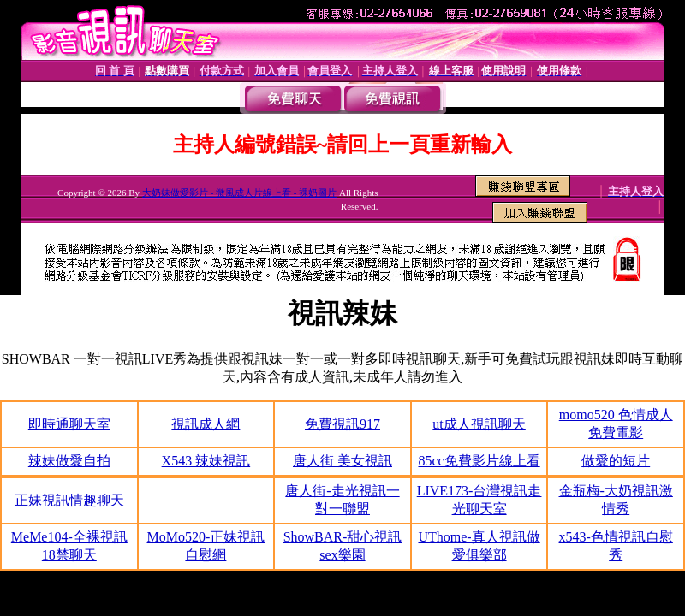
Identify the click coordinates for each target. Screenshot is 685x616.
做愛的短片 (616, 461)
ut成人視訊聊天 (479, 424)
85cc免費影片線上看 (479, 461)
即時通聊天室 (69, 424)
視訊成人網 (205, 424)
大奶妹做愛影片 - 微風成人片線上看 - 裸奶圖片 (239, 192)
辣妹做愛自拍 (69, 461)
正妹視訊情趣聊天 (69, 500)
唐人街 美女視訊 (342, 461)
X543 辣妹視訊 (206, 461)
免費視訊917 (342, 424)
